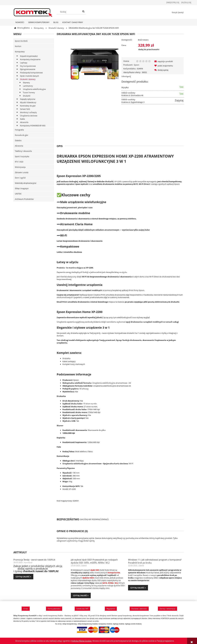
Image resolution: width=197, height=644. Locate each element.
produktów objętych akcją (47, 567)
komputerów (114, 573)
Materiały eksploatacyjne (26, 184)
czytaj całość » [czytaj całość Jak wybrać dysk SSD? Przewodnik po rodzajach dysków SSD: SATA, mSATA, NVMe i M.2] (81, 596)
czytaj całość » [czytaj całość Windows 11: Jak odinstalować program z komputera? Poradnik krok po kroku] (138, 589)
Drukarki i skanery (28, 80)
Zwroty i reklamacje (168, 610)
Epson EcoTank (21, 42)
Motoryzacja (20, 168)
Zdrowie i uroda (22, 173)
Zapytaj (179, 101)
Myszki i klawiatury (28, 103)
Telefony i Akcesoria (23, 152)
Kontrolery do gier (28, 107)
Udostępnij (126, 77)
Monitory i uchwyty (28, 113)
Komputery (20, 52)
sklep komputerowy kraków (88, 625)
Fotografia (19, 131)
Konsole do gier (21, 136)
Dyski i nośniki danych (29, 77)
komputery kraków (105, 625)
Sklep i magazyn (22, 189)
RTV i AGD (19, 163)
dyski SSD (95, 571)
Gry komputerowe (28, 67)
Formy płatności (54, 610)
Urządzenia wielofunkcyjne (34, 90)
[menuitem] (20, 23)
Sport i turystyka (22, 157)
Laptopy (24, 64)
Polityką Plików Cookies (81, 641)
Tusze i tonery (29, 93)
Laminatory (28, 87)
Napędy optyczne (28, 100)
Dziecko (18, 141)
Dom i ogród (20, 179)
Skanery (26, 83)
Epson (137, 66)
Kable (22, 120)
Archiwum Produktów (24, 200)
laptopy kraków (119, 625)
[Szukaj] (83, 12)
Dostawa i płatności (139, 610)
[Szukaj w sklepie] (71, 12)
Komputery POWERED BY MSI (33, 126)
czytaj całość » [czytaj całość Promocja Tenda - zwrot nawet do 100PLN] (23, 577)
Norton (18, 47)
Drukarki (27, 97)
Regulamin (111, 610)
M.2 (117, 584)
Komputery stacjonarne (30, 60)
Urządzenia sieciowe (29, 117)
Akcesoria (24, 123)
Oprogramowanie (28, 70)
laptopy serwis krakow (133, 625)
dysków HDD (88, 579)
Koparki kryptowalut (29, 57)
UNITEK (18, 195)
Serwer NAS (25, 110)
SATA (105, 584)
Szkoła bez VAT (82, 610)
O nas (26, 610)
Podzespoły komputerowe (31, 73)
